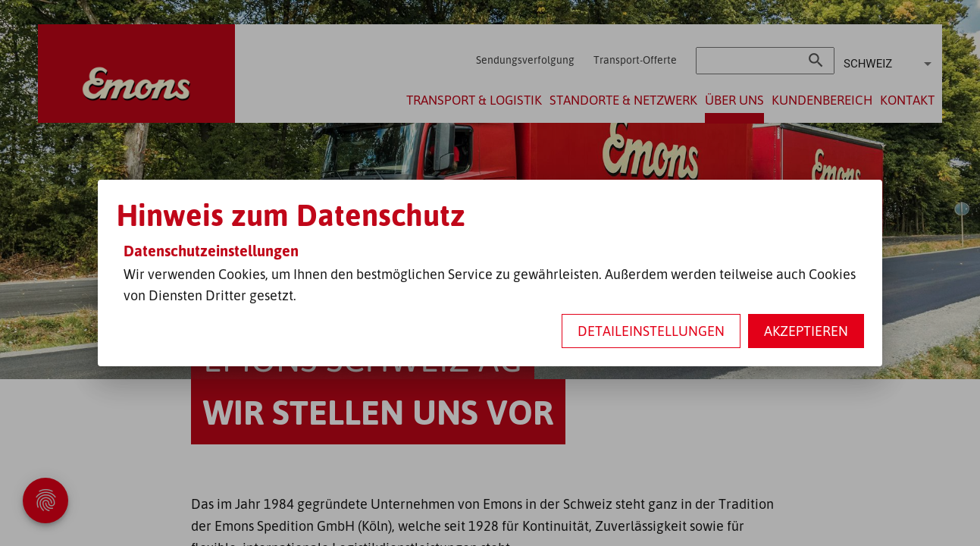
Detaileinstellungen (651, 331)
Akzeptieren (806, 331)
